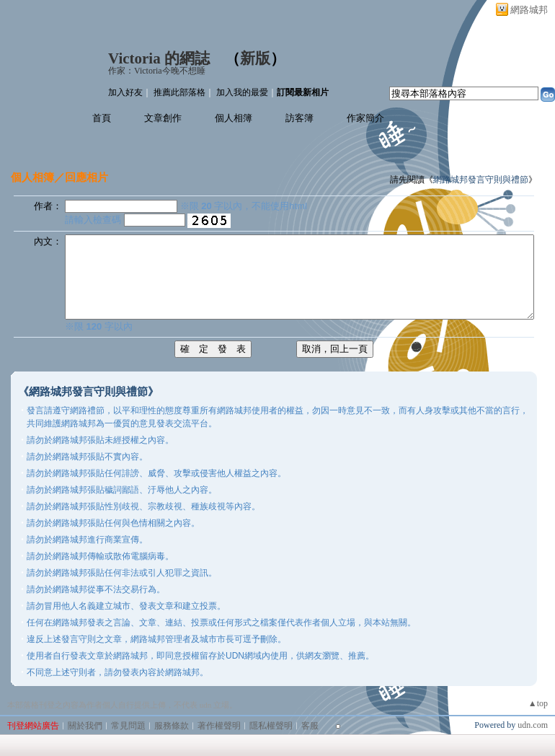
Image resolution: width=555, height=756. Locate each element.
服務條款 (172, 726)
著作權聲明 (219, 726)
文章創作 (163, 118)
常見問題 (128, 726)
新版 (255, 58)
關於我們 (85, 726)
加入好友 (125, 92)
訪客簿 (299, 118)
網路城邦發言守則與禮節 (481, 180)
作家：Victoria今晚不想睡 (157, 71)
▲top (538, 703)
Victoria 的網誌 (159, 58)
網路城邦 (529, 10)
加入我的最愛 (242, 92)
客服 (310, 726)
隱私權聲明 (271, 726)
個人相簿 (234, 118)
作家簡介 (365, 118)
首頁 (102, 118)
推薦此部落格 (179, 92)
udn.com (533, 725)
